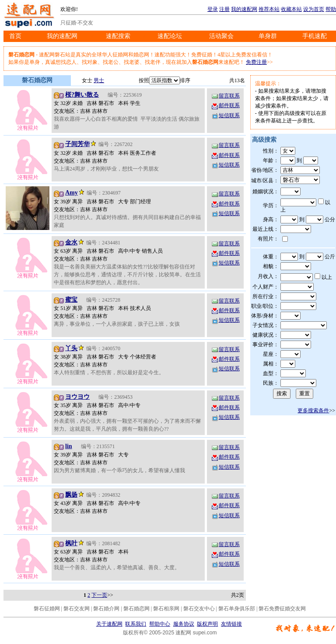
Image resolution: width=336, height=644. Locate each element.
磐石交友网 (77, 609)
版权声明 (207, 624)
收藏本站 (291, 9)
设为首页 (314, 9)
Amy (72, 193)
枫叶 (71, 543)
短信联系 (225, 115)
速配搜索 (118, 36)
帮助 (331, 9)
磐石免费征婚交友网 (282, 609)
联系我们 (136, 624)
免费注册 (256, 62)
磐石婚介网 (106, 609)
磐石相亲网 (166, 609)
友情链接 (231, 624)
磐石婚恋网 (136, 609)
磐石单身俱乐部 (237, 609)
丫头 (71, 348)
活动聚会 (221, 36)
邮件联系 (225, 105)
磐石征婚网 (47, 609)
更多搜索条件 (313, 411)
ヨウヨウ (77, 397)
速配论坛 (170, 36)
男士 (99, 80)
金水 (71, 242)
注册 (224, 9)
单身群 (268, 36)
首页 (15, 36)
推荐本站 (269, 9)
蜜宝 (71, 300)
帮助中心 (160, 624)
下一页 (99, 595)
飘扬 (71, 495)
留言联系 (225, 96)
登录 (213, 9)
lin (69, 446)
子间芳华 (77, 144)
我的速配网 (244, 9)
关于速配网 (109, 624)
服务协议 (184, 624)
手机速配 (315, 36)
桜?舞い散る (82, 95)
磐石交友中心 (199, 609)
